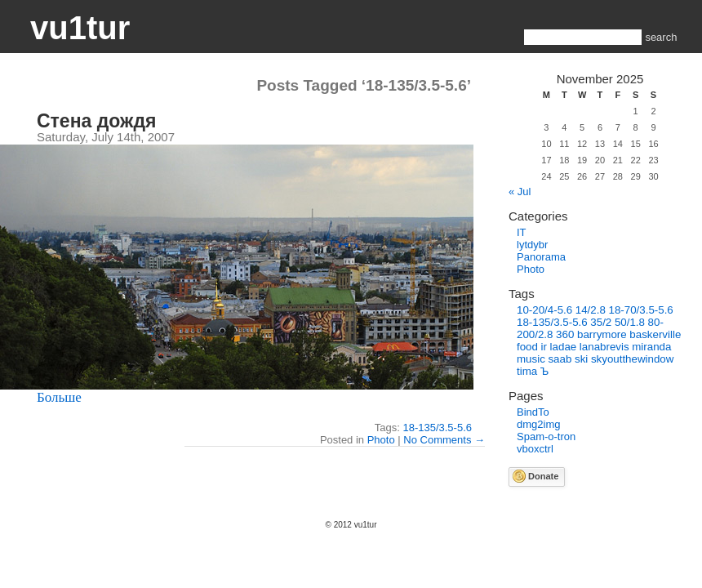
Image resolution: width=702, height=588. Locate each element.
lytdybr (532, 245)
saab (560, 359)
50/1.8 (630, 322)
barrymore (602, 334)
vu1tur (80, 28)
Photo (381, 440)
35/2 (601, 322)
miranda (651, 347)
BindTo (533, 412)
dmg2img (538, 424)
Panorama (541, 257)
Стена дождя (96, 121)
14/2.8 (591, 310)
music (531, 359)
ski (581, 359)
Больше (59, 397)
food (527, 347)
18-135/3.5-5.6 (437, 428)
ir (544, 347)
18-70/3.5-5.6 (640, 310)
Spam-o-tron (546, 437)
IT (522, 232)
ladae (564, 347)
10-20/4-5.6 (544, 310)
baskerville (655, 334)
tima (527, 371)
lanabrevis (604, 347)
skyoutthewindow (633, 359)
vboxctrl (535, 449)
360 (565, 334)
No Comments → (444, 440)
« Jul (520, 192)
